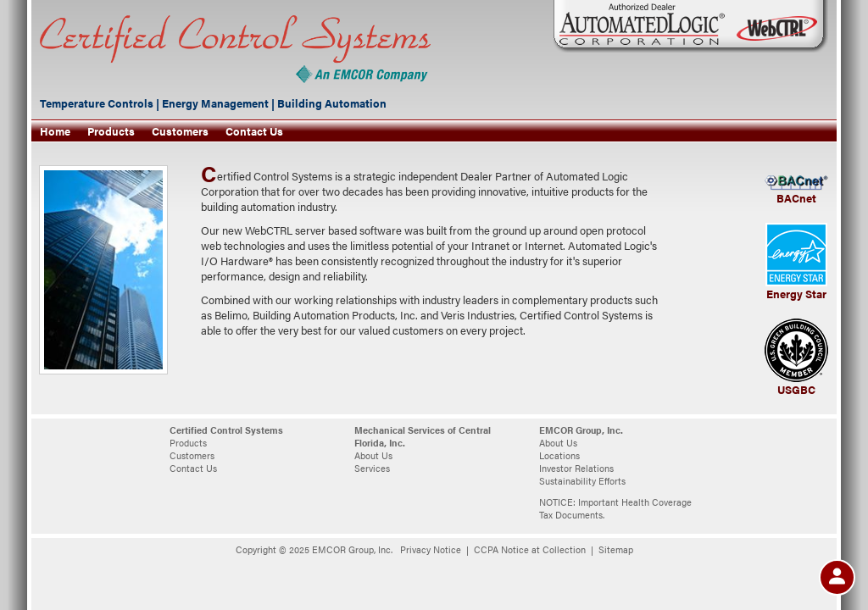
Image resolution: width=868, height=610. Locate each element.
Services (372, 468)
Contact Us (254, 131)
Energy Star (796, 294)
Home (55, 131)
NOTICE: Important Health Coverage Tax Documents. (615, 508)
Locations (559, 455)
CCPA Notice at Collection (530, 549)
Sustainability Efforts (582, 481)
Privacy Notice (431, 549)
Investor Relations (576, 468)
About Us (373, 455)
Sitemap (616, 549)
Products (111, 131)
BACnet (796, 198)
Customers (180, 131)
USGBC (796, 390)
